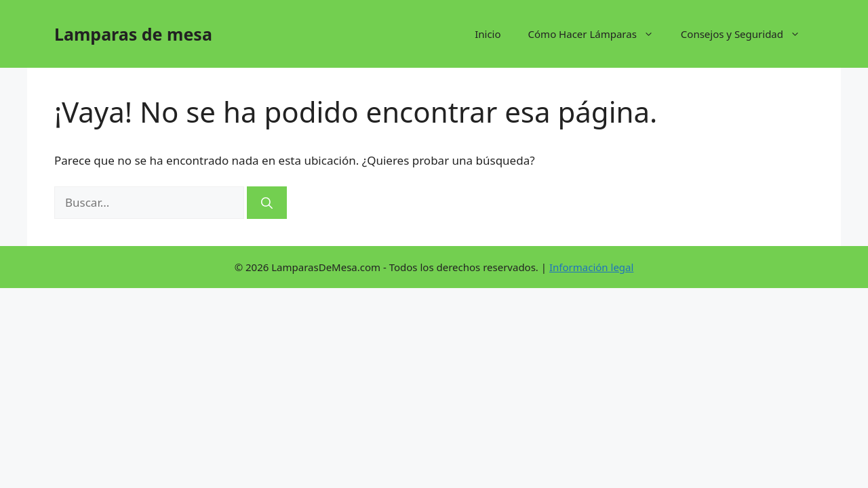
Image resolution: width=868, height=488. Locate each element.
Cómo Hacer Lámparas (598, 34)
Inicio (488, 34)
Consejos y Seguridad (747, 34)
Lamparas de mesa (133, 34)
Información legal (591, 267)
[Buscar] (267, 203)
